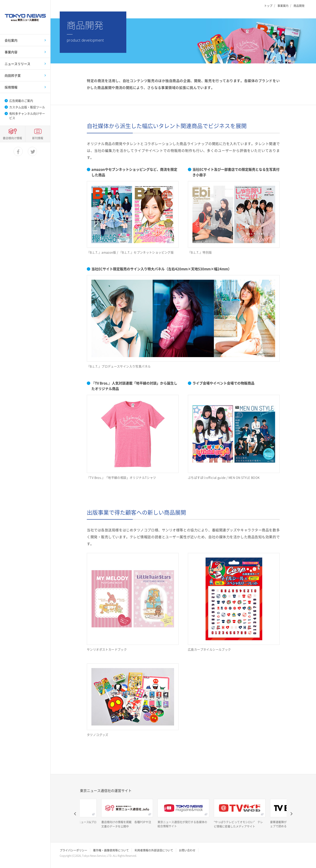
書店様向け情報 (12, 843)
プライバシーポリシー (73, 850)
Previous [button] (75, 814)
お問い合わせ (187, 850)
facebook (18, 857)
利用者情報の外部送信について (154, 850)
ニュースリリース (17, 64)
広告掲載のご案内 (21, 101)
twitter (33, 857)
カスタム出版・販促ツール (27, 107)
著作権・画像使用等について (111, 850)
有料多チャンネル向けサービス (27, 116)
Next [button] (291, 814)
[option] (127, 814)
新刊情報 (38, 843)
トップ (268, 6)
